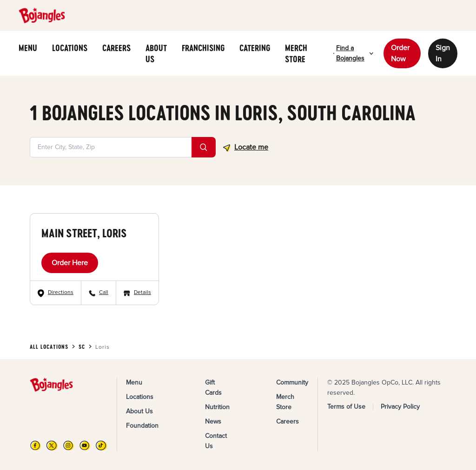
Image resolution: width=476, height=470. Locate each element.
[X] (52, 445)
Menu (134, 382)
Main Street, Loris (84, 233)
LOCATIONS (70, 48)
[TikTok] (101, 445)
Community (292, 382)
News (213, 421)
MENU (28, 48)
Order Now (400, 53)
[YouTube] (85, 445)
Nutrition (217, 407)
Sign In (443, 53)
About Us (139, 411)
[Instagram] (69, 445)
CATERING (255, 48)
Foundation (142, 426)
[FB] (36, 445)
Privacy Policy (400, 407)
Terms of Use (346, 407)
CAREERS (116, 48)
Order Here (70, 263)
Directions (61, 292)
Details (142, 292)
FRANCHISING (203, 48)
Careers (288, 421)
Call (104, 292)
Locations (140, 397)
